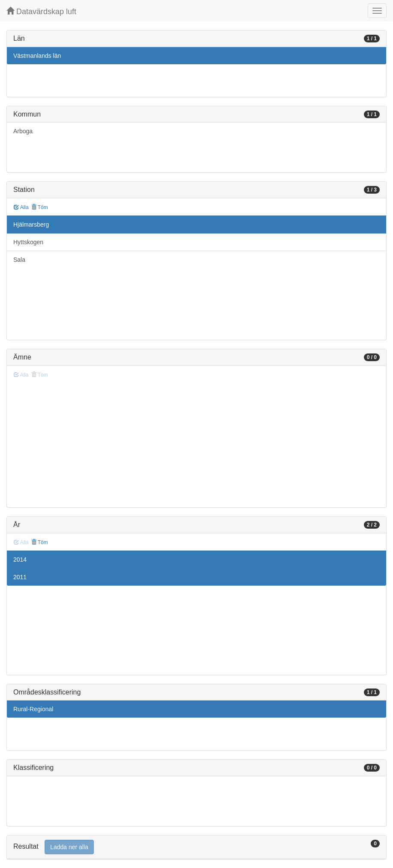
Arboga (23, 131)
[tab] (196, 847)
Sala (19, 260)
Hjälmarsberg (31, 224)
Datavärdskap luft (41, 11)
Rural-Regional (33, 709)
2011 (20, 577)
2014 (20, 560)
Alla (21, 207)
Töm (40, 207)
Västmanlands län (37, 56)
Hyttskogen (28, 242)
